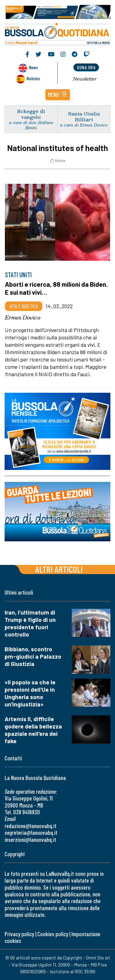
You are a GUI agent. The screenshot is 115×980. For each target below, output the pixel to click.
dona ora (86, 67)
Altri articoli (59, 569)
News (33, 67)
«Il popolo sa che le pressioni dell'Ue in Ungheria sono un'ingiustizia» (30, 693)
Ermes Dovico (23, 317)
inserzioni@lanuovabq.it (30, 840)
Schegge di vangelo (31, 114)
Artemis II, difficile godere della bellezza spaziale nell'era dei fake (33, 730)
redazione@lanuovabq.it (31, 826)
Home (57, 161)
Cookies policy (53, 934)
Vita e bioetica (24, 306)
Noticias (33, 78)
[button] (58, 95)
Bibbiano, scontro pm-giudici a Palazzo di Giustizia (33, 656)
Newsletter (85, 79)
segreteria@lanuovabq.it (31, 832)
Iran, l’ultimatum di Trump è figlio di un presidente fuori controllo (30, 623)
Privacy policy (19, 934)
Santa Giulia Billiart (84, 116)
